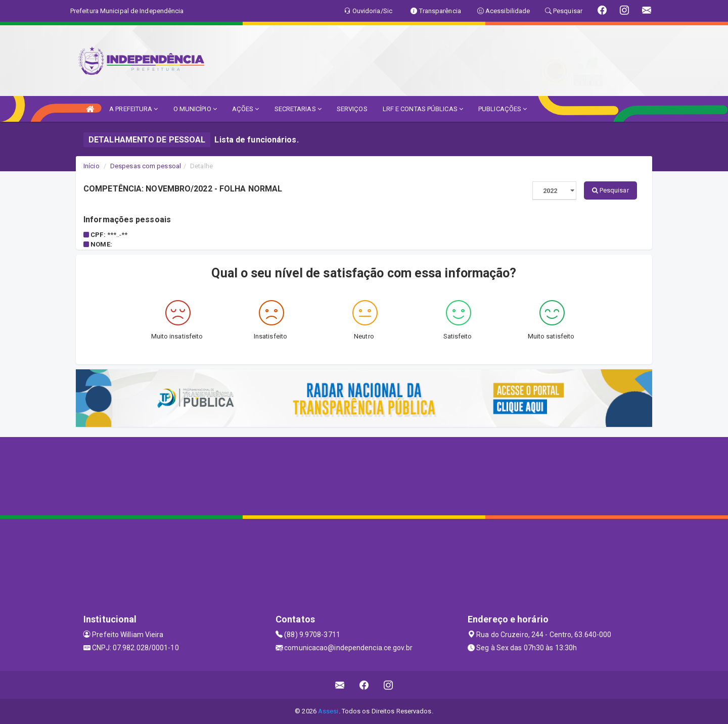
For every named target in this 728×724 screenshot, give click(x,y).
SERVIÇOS (352, 109)
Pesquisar (610, 190)
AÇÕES (246, 109)
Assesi (328, 711)
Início (92, 166)
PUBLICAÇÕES (503, 109)
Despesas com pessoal (146, 166)
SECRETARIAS (298, 109)
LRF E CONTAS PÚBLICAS (423, 109)
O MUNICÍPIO (195, 109)
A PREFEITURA (133, 109)
